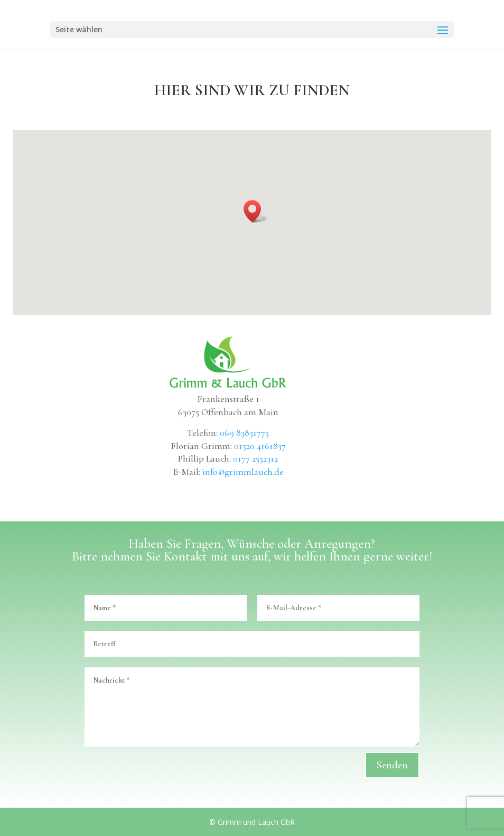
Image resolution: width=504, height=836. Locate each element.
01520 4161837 (260, 446)
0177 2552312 (255, 458)
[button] (256, 211)
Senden (392, 765)
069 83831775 (244, 433)
